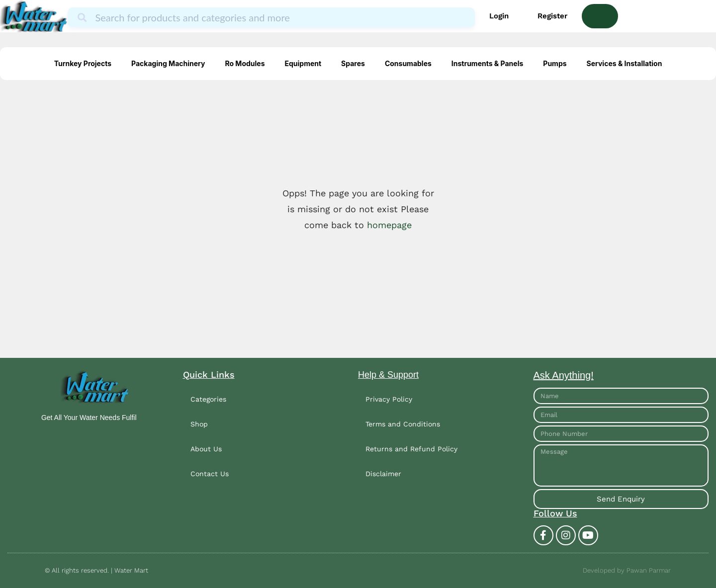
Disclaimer (383, 474)
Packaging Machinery (168, 63)
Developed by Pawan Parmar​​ (627, 570)
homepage (389, 225)
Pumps (555, 63)
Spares (353, 63)
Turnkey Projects (83, 63)
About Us (206, 449)
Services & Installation (625, 63)
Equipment (303, 63)
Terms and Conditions (403, 424)
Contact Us (210, 474)
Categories (208, 399)
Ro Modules (245, 63)
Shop (199, 424)
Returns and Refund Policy (411, 449)
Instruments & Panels (487, 63)
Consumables (408, 63)
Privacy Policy (389, 399)
